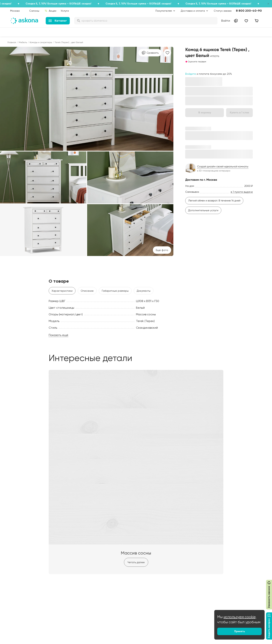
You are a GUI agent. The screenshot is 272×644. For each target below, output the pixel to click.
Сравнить (150, 53)
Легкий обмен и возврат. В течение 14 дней (214, 201)
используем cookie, (240, 617)
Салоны (34, 11)
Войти (226, 21)
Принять (240, 631)
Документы (144, 291)
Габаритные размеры (115, 291)
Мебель (23, 42)
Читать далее (136, 562)
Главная (12, 42)
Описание (87, 291)
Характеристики (62, 291)
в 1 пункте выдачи (242, 192)
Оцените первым (196, 62)
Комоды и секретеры (41, 42)
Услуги (65, 11)
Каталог (58, 21)
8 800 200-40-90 (249, 11)
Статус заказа (223, 11)
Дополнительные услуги (203, 210)
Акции (50, 11)
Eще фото (162, 250)
